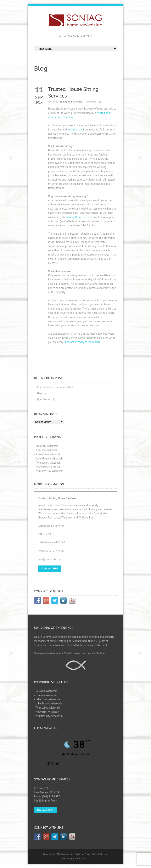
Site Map (104, 854)
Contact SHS (50, 568)
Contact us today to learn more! (83, 342)
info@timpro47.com (50, 559)
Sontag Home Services (71, 102)
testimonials (75, 130)
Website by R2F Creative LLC (76, 858)
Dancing (42, 393)
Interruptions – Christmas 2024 (55, 387)
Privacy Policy (91, 854)
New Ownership (46, 400)
